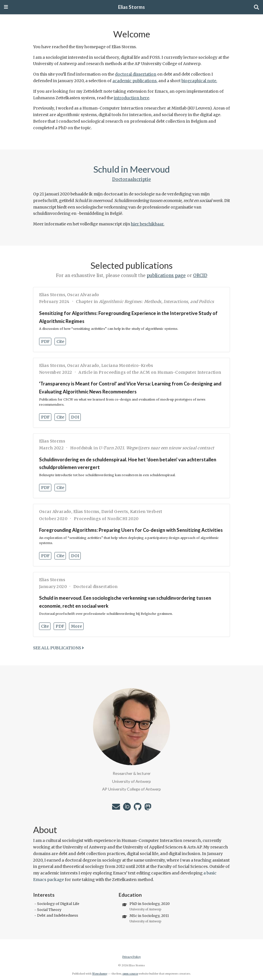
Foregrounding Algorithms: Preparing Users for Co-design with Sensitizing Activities (131, 530)
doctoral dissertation (136, 74)
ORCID (200, 275)
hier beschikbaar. (148, 224)
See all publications (58, 648)
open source (130, 974)
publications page (166, 275)
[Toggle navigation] (6, 7)
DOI (75, 417)
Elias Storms (131, 7)
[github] (138, 808)
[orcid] (127, 808)
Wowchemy (100, 974)
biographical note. (199, 81)
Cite (60, 342)
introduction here (131, 98)
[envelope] (116, 808)
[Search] (256, 7)
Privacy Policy (131, 957)
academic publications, (135, 81)
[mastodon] (148, 808)
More (76, 626)
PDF (45, 342)
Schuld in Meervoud (131, 169)
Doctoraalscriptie (131, 179)
